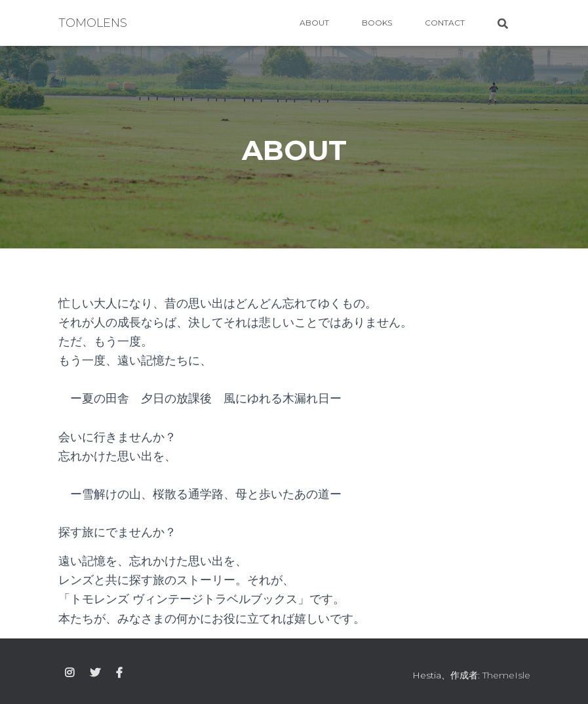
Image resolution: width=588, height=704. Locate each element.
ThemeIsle (506, 675)
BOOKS (377, 23)
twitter (95, 673)
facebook (119, 673)
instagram (69, 673)
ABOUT (314, 23)
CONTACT (445, 23)
